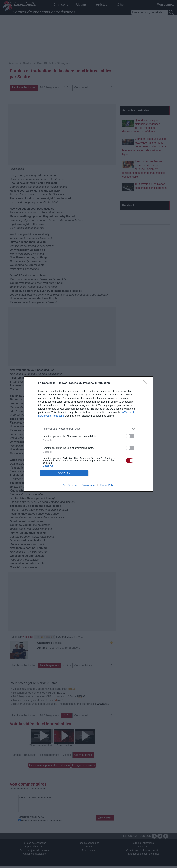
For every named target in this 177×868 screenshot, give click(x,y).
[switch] (130, 436)
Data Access (88, 485)
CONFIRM (64, 473)
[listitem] (88, 429)
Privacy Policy (107, 485)
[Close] (146, 383)
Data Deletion (69, 485)
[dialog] (88, 434)
